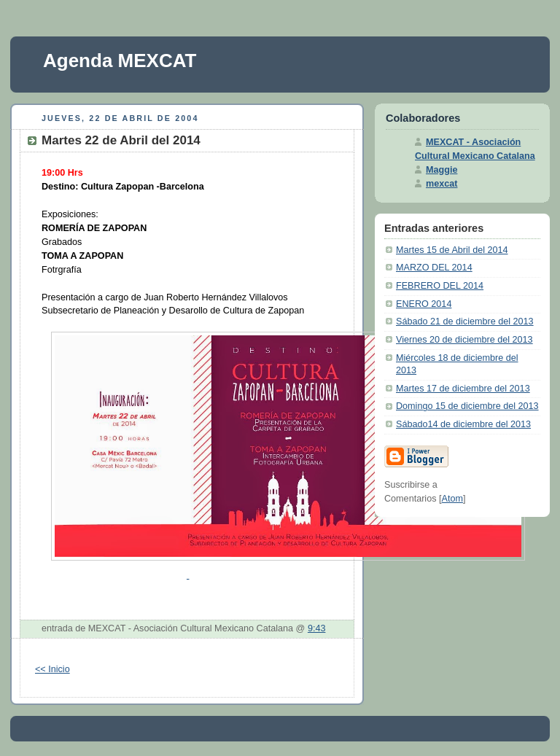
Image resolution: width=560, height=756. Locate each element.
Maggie (442, 170)
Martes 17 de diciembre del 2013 (463, 389)
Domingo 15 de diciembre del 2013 (467, 406)
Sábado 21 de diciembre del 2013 (465, 322)
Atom (452, 499)
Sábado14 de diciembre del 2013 (463, 424)
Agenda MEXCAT (120, 61)
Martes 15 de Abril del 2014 (452, 250)
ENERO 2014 (424, 304)
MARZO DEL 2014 (434, 268)
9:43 (317, 628)
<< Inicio (52, 669)
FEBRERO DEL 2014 (440, 286)
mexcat (442, 184)
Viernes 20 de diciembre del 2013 (464, 340)
